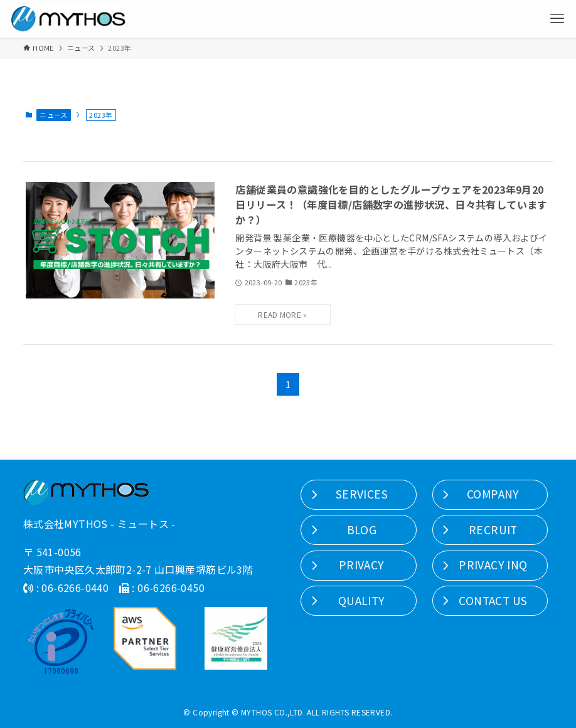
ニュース (54, 115)
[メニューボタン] (557, 19)
